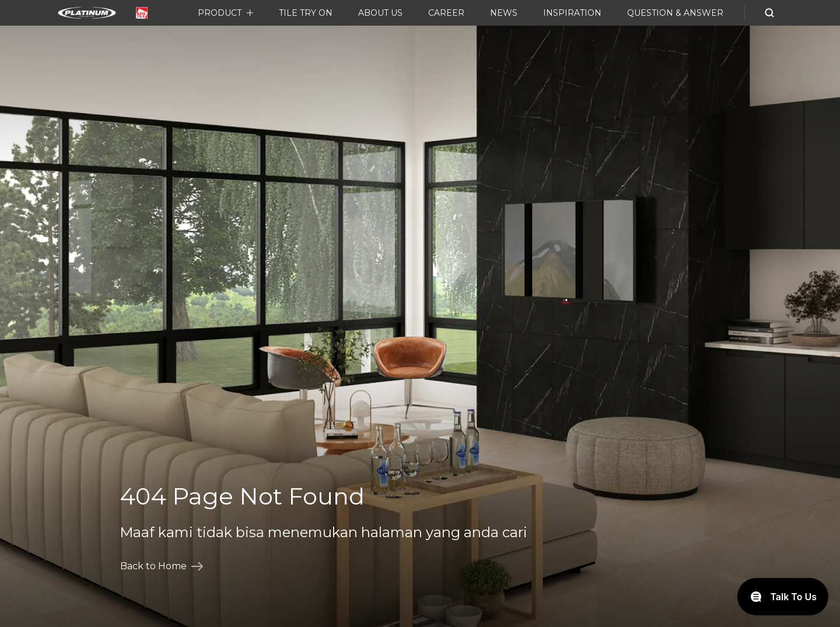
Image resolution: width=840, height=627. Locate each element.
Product (220, 13)
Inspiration (572, 13)
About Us (380, 13)
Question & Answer (675, 13)
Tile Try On (306, 13)
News (504, 13)
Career (446, 13)
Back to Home (162, 566)
